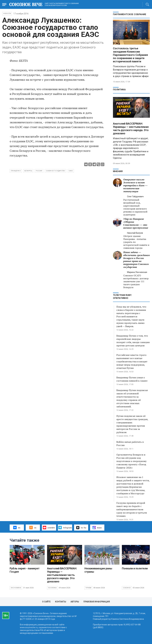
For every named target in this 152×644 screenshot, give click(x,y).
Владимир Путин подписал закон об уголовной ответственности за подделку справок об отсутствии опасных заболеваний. (132, 398)
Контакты (61, 602)
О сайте (46, 602)
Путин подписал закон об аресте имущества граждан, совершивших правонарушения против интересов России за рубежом (132, 424)
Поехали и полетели (135, 568)
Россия (39, 171)
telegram (65, 527)
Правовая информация (97, 602)
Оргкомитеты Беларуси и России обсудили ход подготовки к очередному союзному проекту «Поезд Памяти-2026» (131, 461)
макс (97, 528)
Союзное (127, 588)
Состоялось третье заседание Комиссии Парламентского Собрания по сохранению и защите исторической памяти (130, 55)
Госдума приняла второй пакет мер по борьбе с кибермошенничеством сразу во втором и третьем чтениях (132, 509)
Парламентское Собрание (130, 14)
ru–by (81, 528)
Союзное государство (56, 171)
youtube (49, 527)
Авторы (75, 602)
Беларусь (28, 171)
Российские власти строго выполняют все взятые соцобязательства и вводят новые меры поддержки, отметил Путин (132, 361)
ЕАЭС (71, 171)
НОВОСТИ (7, 14)
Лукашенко (16, 171)
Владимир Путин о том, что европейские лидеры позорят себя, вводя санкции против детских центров (133, 341)
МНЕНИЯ (118, 171)
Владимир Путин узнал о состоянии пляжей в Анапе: (132, 379)
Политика (119, 90)
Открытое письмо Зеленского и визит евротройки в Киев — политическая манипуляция (135, 185)
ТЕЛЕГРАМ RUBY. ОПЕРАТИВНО (122, 297)
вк (17, 527)
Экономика (16, 588)
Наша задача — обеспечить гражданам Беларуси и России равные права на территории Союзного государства (137, 260)
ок (33, 527)
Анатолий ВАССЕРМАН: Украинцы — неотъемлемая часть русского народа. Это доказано (131, 128)
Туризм (88, 588)
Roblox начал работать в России (130, 443)
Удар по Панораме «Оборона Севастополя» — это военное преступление (136, 223)
